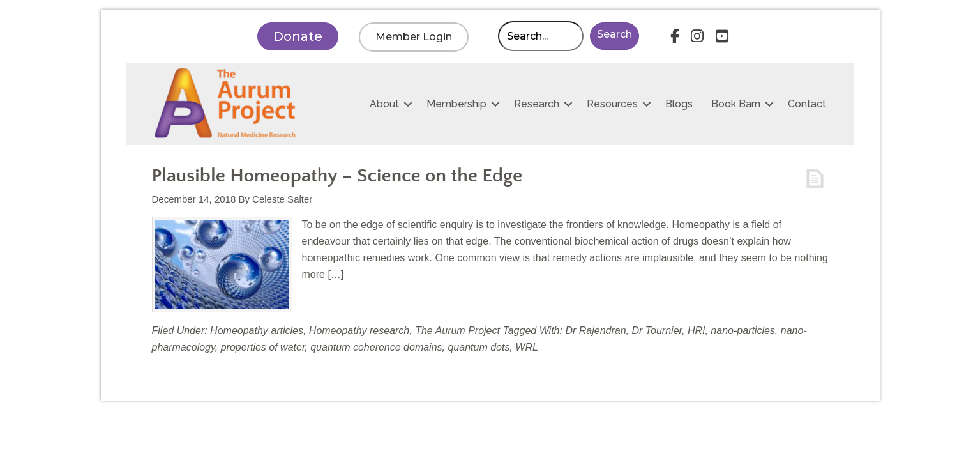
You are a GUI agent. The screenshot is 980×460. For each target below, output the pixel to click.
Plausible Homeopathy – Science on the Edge (337, 176)
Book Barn (736, 104)
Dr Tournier (657, 331)
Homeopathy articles (257, 331)
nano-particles (743, 331)
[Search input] (541, 36)
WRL (527, 347)
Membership (456, 104)
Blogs (679, 104)
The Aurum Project (457, 331)
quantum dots (479, 347)
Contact (807, 104)
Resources (612, 104)
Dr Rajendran (595, 331)
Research (537, 104)
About (384, 104)
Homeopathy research (359, 331)
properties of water (263, 347)
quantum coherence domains (376, 347)
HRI (697, 331)
